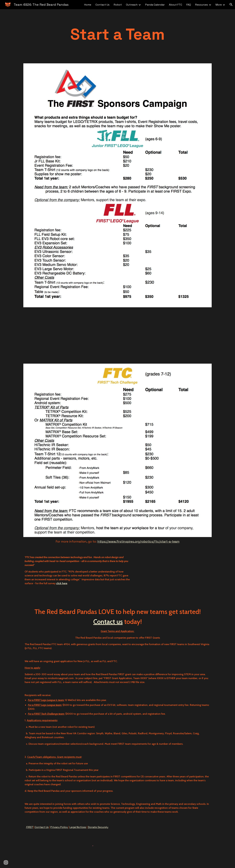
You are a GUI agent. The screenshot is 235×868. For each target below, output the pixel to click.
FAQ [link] (189, 5)
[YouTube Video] (61, 335)
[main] (117, 34)
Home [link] (88, 5)
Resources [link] (202, 5)
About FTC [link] (176, 5)
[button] (231, 5)
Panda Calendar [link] (155, 5)
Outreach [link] (132, 5)
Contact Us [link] (102, 5)
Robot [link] (118, 5)
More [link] (219, 5)
